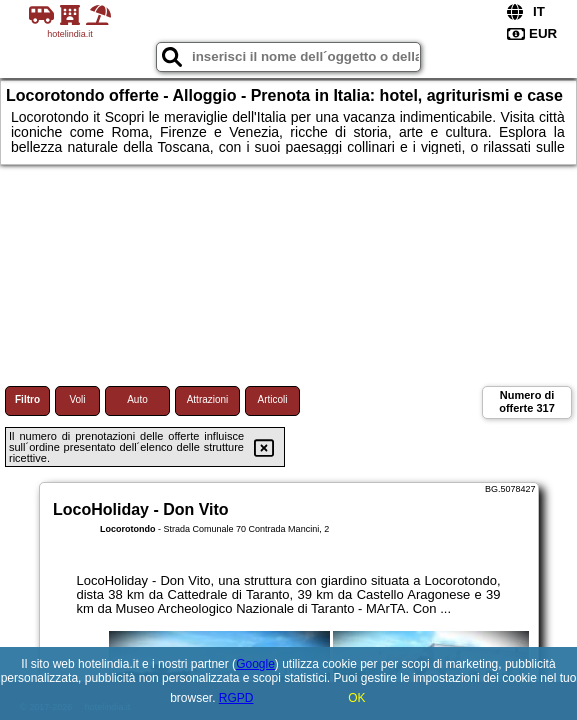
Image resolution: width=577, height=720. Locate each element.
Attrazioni (208, 399)
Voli (77, 399)
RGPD (236, 698)
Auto (137, 399)
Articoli (272, 399)
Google (255, 664)
